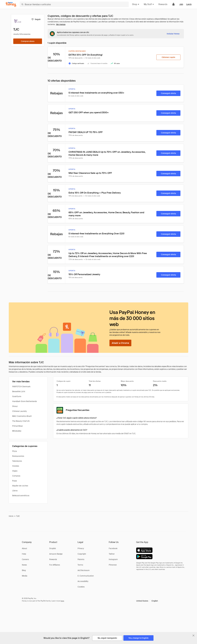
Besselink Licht (19, 391)
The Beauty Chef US (21, 421)
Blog (24, 570)
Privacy (81, 548)
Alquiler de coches (20, 486)
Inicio (11, 516)
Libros (15, 491)
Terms (80, 565)
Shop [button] (136, 4)
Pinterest (113, 565)
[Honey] (11, 4)
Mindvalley (17, 431)
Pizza (15, 451)
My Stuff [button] (149, 4)
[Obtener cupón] (168, 57)
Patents (81, 559)
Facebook (113, 548)
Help (24, 554)
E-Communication (86, 576)
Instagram (113, 559)
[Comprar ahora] (28, 41)
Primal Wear (18, 426)
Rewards (163, 4)
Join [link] (181, 4)
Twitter (112, 554)
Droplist (53, 548)
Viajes (15, 471)
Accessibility (83, 581)
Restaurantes (18, 456)
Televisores (17, 461)
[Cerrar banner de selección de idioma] (193, 636)
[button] (147, 601)
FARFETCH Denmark (21, 387)
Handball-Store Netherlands (24, 401)
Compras (16, 476)
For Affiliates (55, 565)
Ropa (15, 481)
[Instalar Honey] (173, 34)
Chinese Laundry (19, 411)
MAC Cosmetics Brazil (22, 416)
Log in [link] (189, 4)
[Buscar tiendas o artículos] (74, 4)
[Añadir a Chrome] (120, 343)
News (24, 565)
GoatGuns (17, 396)
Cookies (81, 587)
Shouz (15, 406)
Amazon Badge (56, 554)
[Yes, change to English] (138, 638)
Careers (25, 559)
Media (25, 576)
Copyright (82, 554)
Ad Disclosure (84, 570)
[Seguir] (36, 19)
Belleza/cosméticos (21, 496)
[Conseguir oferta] (168, 93)
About (24, 548)
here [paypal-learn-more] (62, 601)
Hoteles (16, 466)
